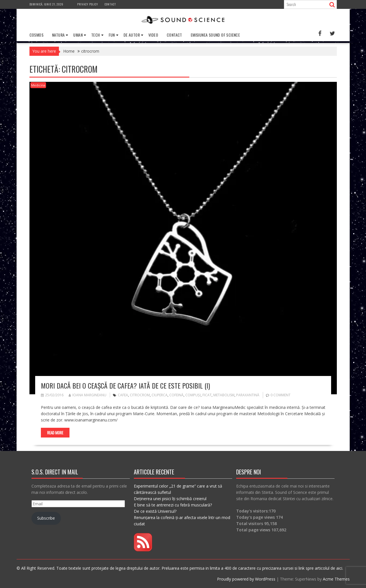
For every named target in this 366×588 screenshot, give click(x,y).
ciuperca (160, 395)
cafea (123, 395)
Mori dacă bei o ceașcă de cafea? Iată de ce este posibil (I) (125, 385)
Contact (110, 4)
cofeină (176, 395)
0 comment (281, 395)
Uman (78, 35)
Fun (112, 35)
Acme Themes (336, 579)
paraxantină (248, 395)
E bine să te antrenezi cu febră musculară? (173, 505)
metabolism (224, 395)
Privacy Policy (88, 4)
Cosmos (36, 35)
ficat (207, 395)
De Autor (132, 35)
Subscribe (46, 518)
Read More (55, 433)
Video (153, 35)
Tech (96, 35)
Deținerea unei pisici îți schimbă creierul (170, 499)
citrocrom (140, 395)
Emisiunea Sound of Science (215, 35)
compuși (193, 395)
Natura (58, 35)
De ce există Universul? (155, 511)
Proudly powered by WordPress (246, 579)
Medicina (38, 85)
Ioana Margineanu (87, 395)
